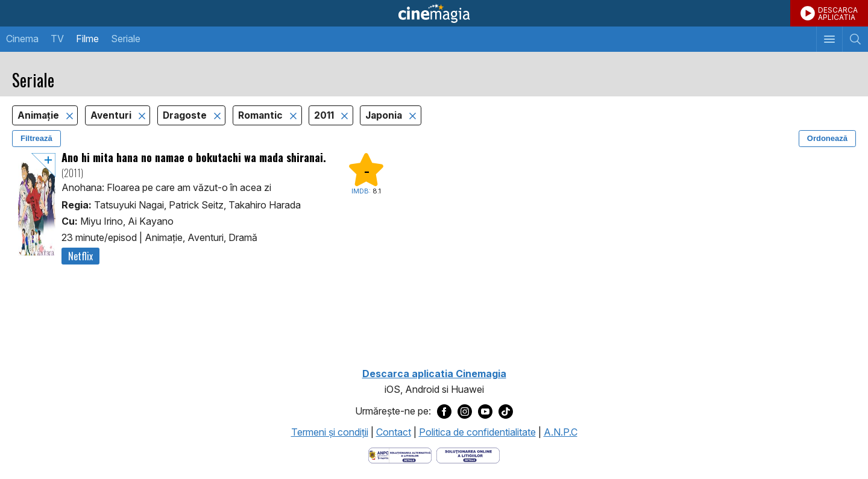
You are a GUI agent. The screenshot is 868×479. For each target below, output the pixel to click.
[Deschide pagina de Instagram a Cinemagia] (465, 412)
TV (57, 39)
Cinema (22, 39)
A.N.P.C (561, 432)
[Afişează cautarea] (855, 39)
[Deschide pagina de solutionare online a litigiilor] (468, 454)
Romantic (262, 115)
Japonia (385, 115)
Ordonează (827, 138)
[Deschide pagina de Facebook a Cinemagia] (444, 412)
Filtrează (36, 138)
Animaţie (39, 115)
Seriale (126, 39)
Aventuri (112, 115)
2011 (325, 115)
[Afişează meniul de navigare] (829, 39)
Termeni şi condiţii (330, 432)
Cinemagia (434, 13)
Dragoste (186, 115)
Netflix (80, 256)
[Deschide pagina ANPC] (400, 454)
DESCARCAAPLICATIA (838, 14)
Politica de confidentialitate (477, 432)
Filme (87, 39)
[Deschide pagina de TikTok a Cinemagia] (506, 412)
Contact (394, 432)
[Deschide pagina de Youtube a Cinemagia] (485, 412)
